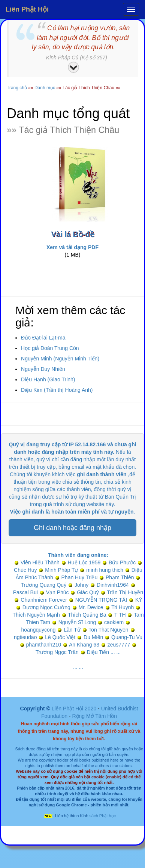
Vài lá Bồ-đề (72, 234)
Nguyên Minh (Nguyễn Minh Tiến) (60, 359)
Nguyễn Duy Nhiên (43, 369)
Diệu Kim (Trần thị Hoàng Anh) (57, 390)
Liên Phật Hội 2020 (75, 709)
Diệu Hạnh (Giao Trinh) (48, 379)
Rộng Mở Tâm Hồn (94, 716)
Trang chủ (17, 88)
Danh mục (45, 88)
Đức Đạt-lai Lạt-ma (43, 338)
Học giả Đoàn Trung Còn (50, 348)
